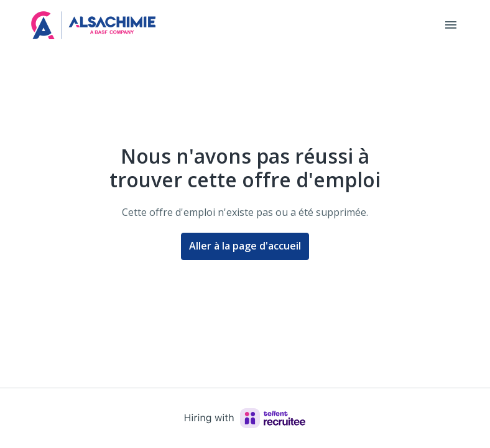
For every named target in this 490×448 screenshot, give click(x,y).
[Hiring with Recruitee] (245, 418)
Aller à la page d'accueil (245, 246)
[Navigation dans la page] (451, 25)
